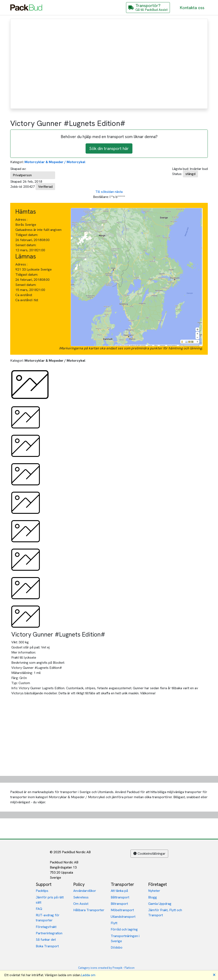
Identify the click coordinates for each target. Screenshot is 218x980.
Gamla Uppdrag (160, 904)
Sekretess (81, 897)
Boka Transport (47, 946)
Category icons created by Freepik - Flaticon (106, 968)
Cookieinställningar (149, 854)
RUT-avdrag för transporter (48, 918)
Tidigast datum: (27, 235)
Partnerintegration (49, 933)
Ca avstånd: (24, 295)
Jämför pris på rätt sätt (50, 900)
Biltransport (119, 904)
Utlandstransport (123, 917)
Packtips (42, 891)
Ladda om (88, 975)
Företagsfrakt (46, 927)
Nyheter (154, 891)
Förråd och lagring (124, 929)
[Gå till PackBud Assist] (148, 8)
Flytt (114, 923)
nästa (119, 192)
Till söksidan (105, 192)
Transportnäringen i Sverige (125, 938)
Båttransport (120, 897)
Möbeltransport (122, 910)
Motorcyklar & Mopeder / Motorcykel (55, 162)
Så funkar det (46, 940)
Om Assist (81, 904)
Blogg (153, 897)
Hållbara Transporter (89, 910)
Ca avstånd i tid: (27, 300)
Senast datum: (26, 245)
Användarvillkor (85, 891)
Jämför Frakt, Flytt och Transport (165, 913)
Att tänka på (119, 891)
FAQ (39, 909)
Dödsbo (117, 947)
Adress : (21, 220)
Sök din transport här (109, 148)
